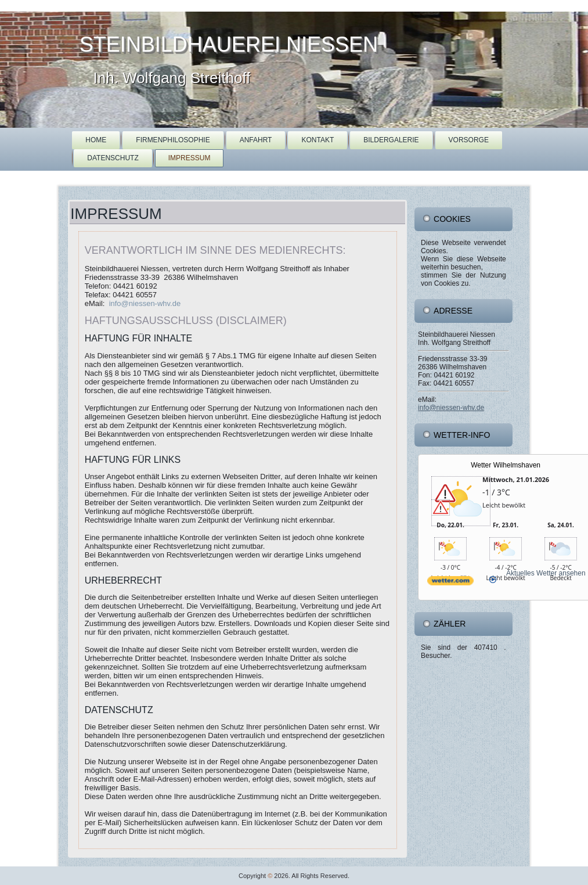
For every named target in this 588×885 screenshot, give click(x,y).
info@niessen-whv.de (145, 303)
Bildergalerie (391, 140)
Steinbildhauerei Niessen (229, 44)
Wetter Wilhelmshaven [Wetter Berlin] (506, 465)
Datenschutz (113, 158)
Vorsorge (469, 140)
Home (96, 140)
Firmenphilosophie (173, 140)
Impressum (190, 158)
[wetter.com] (450, 590)
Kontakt (318, 140)
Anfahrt (256, 140)
